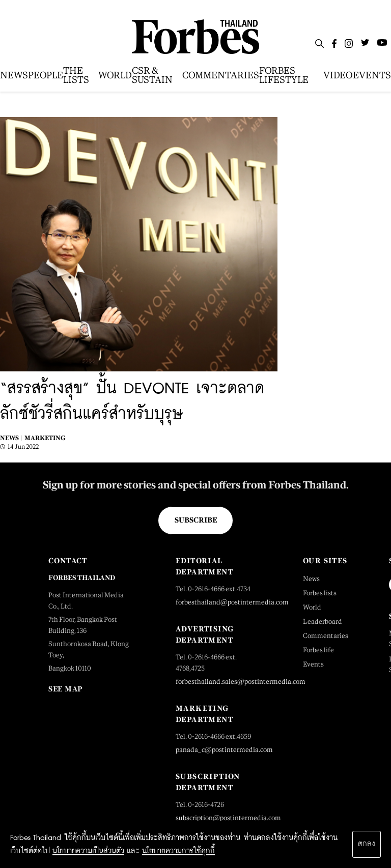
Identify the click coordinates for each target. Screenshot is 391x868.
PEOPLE (46, 75)
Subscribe (196, 520)
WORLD (115, 75)
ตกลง (367, 844)
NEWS (14, 75)
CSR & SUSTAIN (152, 75)
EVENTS (372, 75)
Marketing (45, 438)
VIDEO (338, 75)
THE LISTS (76, 75)
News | (11, 438)
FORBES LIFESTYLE (284, 75)
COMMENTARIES (221, 75)
